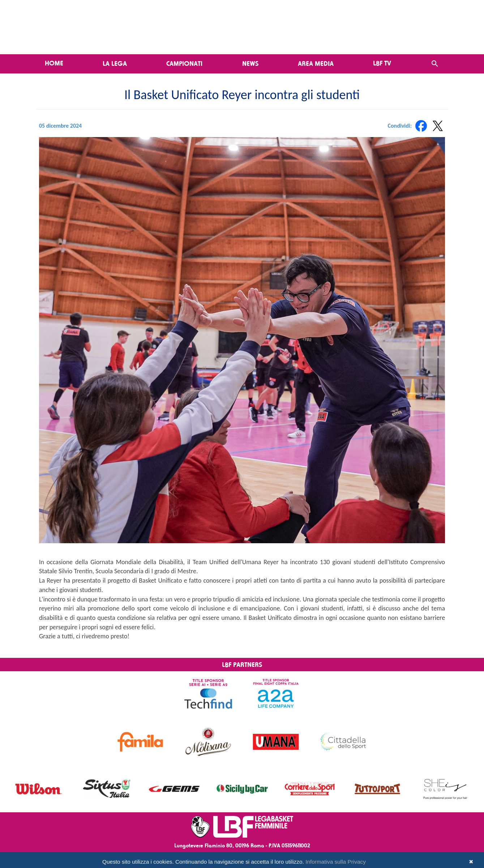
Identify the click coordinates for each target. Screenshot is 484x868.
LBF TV (382, 63)
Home (54, 63)
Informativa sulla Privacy (336, 862)
